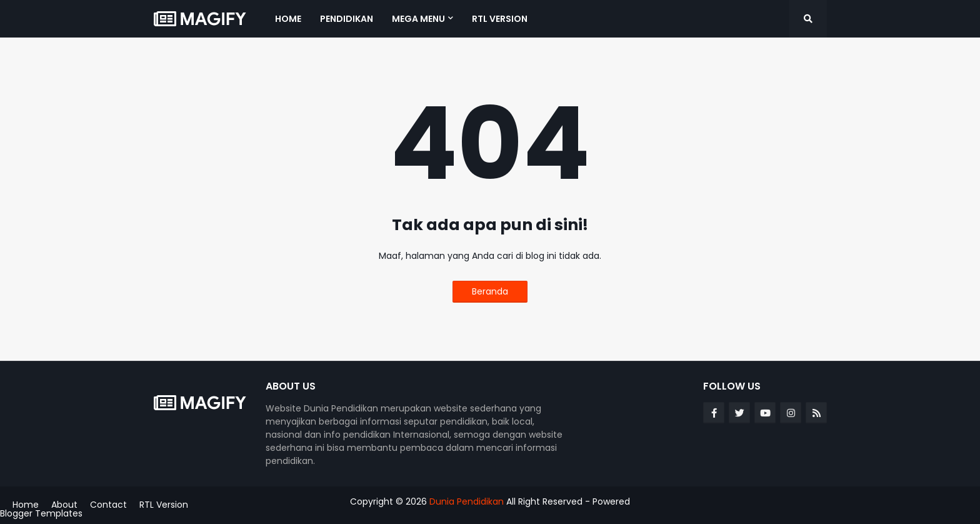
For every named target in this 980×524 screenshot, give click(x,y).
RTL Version (164, 505)
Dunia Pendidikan (467, 501)
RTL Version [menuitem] (500, 19)
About (64, 505)
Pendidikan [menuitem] (347, 19)
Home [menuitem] (288, 19)
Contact (108, 505)
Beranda (490, 291)
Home (26, 505)
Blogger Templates (41, 513)
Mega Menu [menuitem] (418, 19)
